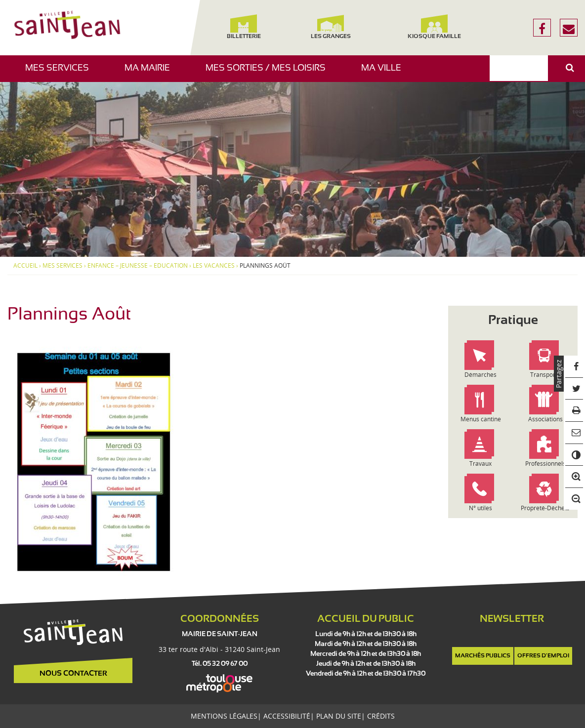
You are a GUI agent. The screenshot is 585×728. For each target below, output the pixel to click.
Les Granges (331, 27)
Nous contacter (73, 674)
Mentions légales (224, 716)
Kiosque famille (434, 27)
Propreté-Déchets (545, 508)
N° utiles (481, 508)
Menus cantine (481, 419)
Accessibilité (287, 716)
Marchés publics (483, 656)
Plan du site (339, 716)
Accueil (25, 266)
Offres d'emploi (543, 656)
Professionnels (545, 464)
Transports (545, 375)
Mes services (61, 73)
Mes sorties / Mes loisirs (269, 73)
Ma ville (385, 73)
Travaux (481, 464)
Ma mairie (151, 73)
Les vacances (214, 266)
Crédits (381, 716)
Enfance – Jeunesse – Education (138, 266)
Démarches (481, 375)
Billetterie (243, 27)
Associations (545, 419)
